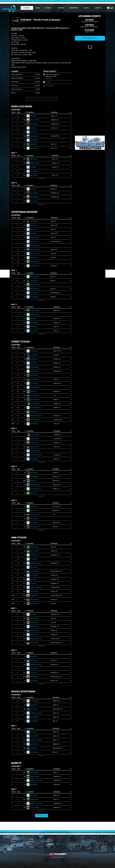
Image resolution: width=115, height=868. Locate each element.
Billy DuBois (35, 144)
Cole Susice (35, 709)
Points (13, 844)
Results (13, 842)
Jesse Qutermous (36, 395)
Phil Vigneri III (35, 221)
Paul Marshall (35, 721)
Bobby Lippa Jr (36, 371)
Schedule (27, 8)
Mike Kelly (34, 391)
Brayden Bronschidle (37, 780)
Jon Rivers (34, 116)
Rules (49, 842)
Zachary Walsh (36, 379)
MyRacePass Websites (57, 854)
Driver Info (14, 847)
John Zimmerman (36, 420)
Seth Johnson (35, 551)
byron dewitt (35, 355)
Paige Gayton (35, 595)
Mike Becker (35, 567)
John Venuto (35, 241)
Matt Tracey (35, 132)
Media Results (42, 816)
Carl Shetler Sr (35, 383)
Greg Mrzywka (35, 266)
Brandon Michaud (36, 250)
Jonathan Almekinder (37, 713)
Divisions (61, 8)
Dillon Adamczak (36, 262)
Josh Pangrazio (36, 403)
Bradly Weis (35, 784)
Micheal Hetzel (35, 136)
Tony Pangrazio (36, 237)
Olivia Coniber (35, 591)
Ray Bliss (34, 233)
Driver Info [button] (74, 8)
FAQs (49, 847)
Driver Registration (90, 38)
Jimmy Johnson (36, 120)
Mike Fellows (35, 375)
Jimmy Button (35, 140)
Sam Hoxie (34, 229)
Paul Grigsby (35, 124)
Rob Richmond (36, 254)
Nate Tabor (34, 412)
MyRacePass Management (57, 857)
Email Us (47, 82)
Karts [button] (86, 8)
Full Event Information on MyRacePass (42, 99)
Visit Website (48, 86)
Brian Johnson (35, 599)
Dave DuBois (35, 148)
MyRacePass (51, 844)
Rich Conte (34, 363)
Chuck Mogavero (36, 387)
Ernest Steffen (35, 717)
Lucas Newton (35, 701)
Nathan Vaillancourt (37, 587)
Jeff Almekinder (36, 399)
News (38, 8)
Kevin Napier (35, 575)
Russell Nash (35, 424)
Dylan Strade (35, 604)
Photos (31, 847)
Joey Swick (34, 579)
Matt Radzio (35, 705)
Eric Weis (34, 583)
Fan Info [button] (48, 8)
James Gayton (35, 571)
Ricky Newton (35, 225)
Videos (49, 839)
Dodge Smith (35, 772)
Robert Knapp (35, 547)
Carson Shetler (36, 776)
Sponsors (32, 842)
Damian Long (35, 359)
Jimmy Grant (35, 351)
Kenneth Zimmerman (37, 416)
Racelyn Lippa (35, 555)
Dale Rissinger (35, 367)
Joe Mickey (34, 258)
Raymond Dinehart (37, 563)
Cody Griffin (35, 559)
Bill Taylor (34, 128)
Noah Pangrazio (36, 246)
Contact (98, 8)
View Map (49, 78)
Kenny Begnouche (37, 408)
